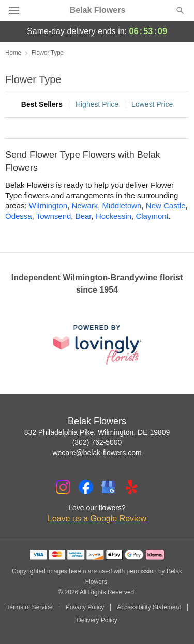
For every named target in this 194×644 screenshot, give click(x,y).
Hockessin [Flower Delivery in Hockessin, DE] (114, 216)
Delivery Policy (97, 620)
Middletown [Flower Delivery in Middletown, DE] (122, 206)
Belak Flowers (98, 10)
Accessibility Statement (149, 607)
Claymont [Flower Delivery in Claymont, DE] (152, 216)
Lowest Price (152, 104)
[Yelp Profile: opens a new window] (131, 487)
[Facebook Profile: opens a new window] (86, 487)
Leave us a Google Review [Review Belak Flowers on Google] (97, 518)
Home (13, 53)
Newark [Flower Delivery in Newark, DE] (85, 206)
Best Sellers (42, 104)
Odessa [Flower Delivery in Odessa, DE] (19, 216)
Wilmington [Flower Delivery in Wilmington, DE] (48, 206)
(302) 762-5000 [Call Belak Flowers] (97, 442)
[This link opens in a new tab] (97, 344)
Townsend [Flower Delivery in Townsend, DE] (54, 216)
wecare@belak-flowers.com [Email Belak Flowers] (97, 453)
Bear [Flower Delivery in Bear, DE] (84, 216)
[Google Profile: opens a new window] (109, 487)
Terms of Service (29, 607)
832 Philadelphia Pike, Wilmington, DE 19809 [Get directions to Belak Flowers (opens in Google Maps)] (97, 432)
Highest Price (97, 104)
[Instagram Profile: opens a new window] (63, 487)
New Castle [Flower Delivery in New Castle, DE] (166, 206)
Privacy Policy (85, 607)
